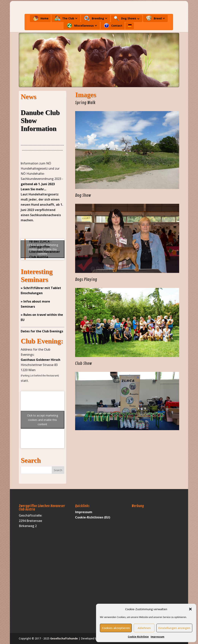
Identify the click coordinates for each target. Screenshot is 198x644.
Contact (113, 25)
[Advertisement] (147, 567)
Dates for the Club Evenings (42, 331)
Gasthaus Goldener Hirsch (41, 360)
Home (41, 18)
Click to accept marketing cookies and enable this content (43, 249)
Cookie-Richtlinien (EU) (93, 517)
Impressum (157, 637)
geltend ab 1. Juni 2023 (38, 184)
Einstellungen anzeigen (174, 628)
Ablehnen (144, 628)
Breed (154, 18)
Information (39, 129)
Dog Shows (125, 18)
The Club (64, 18)
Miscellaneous (80, 25)
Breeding (94, 18)
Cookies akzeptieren (116, 628)
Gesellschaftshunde (64, 638)
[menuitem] (130, 27)
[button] (190, 609)
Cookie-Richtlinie (138, 637)
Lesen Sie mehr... (33, 189)
